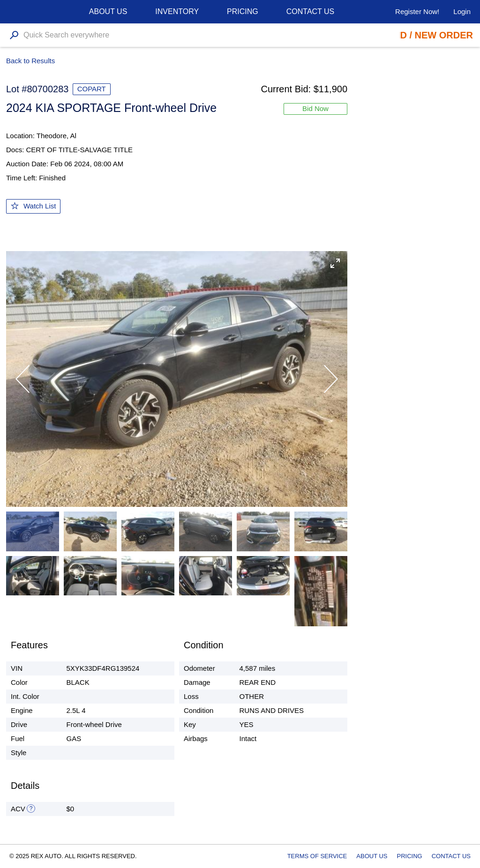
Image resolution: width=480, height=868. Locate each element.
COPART (92, 89)
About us (108, 11)
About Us (372, 856)
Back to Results (30, 61)
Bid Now (315, 108)
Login (462, 11)
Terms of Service (317, 856)
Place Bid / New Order (415, 35)
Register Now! (417, 11)
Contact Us (311, 11)
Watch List (40, 206)
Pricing (243, 11)
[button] (335, 263)
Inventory (177, 11)
